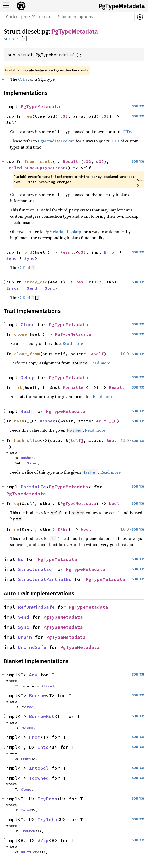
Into (43, 747)
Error (110, 252)
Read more (73, 343)
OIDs (23, 79)
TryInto (47, 820)
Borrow (37, 695)
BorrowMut (42, 716)
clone (21, 334)
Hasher (47, 421)
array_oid (36, 282)
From (35, 737)
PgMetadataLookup (56, 141)
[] (24, 39)
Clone (28, 324)
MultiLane (30, 852)
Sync (29, 258)
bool (114, 503)
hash (19, 421)
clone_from (27, 354)
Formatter (74, 387)
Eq (21, 559)
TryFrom (47, 799)
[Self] (76, 440)
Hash (26, 411)
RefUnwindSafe (36, 607)
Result (71, 161)
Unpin (25, 637)
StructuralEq (35, 569)
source (11, 39)
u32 (64, 116)
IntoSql (39, 768)
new (28, 116)
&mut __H (106, 421)
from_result (38, 161)
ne (17, 529)
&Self (97, 354)
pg (45, 32)
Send (12, 258)
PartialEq (33, 487)
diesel (30, 32)
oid (28, 252)
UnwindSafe (32, 647)
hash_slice (27, 440)
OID (22, 267)
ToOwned (39, 778)
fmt (18, 387)
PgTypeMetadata (122, 6)
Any (33, 675)
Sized (32, 463)
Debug (28, 378)
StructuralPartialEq (45, 579)
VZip (43, 840)
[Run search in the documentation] (69, 17)
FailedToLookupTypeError (36, 168)
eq (17, 503)
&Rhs (63, 529)
